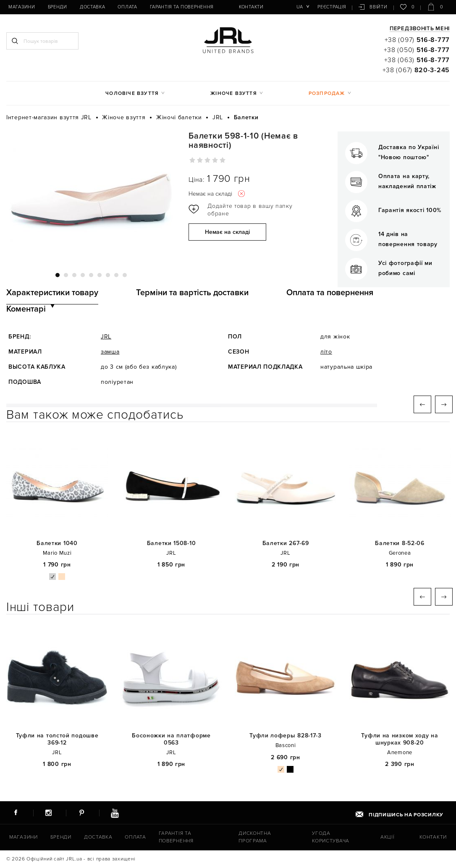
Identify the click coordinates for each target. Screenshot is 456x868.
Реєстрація (332, 7)
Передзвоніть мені (420, 29)
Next (444, 404)
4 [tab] (83, 275)
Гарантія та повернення (182, 7)
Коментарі (26, 309)
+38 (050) (417, 50)
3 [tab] (74, 275)
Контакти (251, 7)
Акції (388, 837)
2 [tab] (66, 275)
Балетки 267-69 (286, 543)
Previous (422, 404)
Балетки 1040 (57, 543)
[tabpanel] (91, 197)
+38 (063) (417, 60)
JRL (106, 337)
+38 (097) (417, 40)
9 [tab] (125, 275)
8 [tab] (116, 275)
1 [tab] (58, 275)
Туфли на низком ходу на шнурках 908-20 (400, 739)
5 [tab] (91, 275)
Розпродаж (327, 93)
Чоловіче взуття (132, 93)
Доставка (93, 7)
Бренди (58, 7)
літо (326, 352)
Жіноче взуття (234, 93)
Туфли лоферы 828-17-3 (286, 736)
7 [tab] (108, 275)
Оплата (127, 7)
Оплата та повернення (330, 293)
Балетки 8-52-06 (400, 543)
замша (110, 352)
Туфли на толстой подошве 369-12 (57, 739)
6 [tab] (100, 275)
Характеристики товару (52, 293)
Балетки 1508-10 (172, 543)
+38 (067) (416, 70)
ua (300, 7)
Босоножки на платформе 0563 (171, 739)
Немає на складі (227, 232)
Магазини (22, 7)
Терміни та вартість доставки (192, 293)
